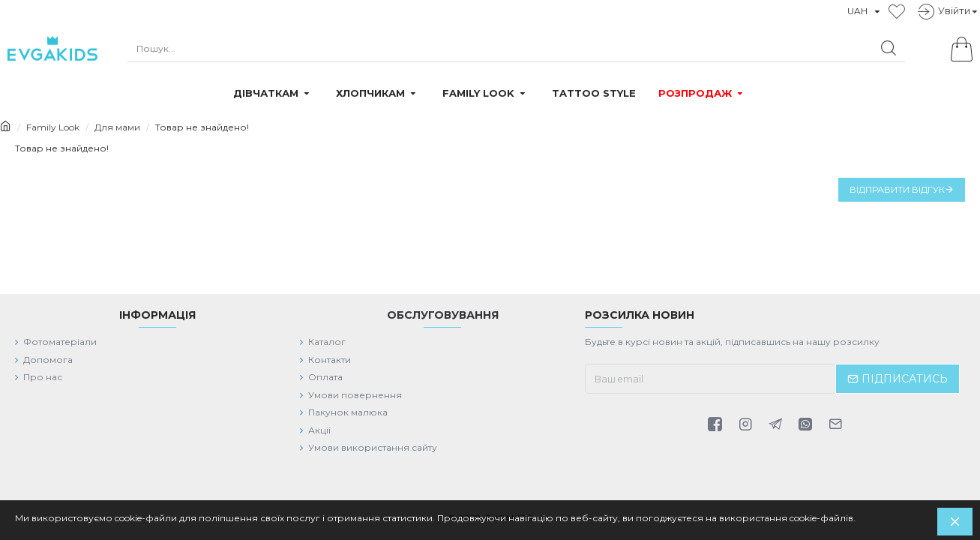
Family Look (53, 127)
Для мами (117, 127)
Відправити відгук (897, 189)
